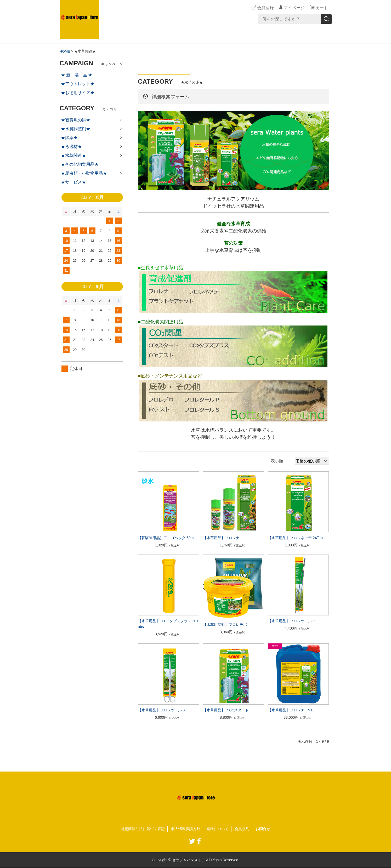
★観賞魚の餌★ (76, 120)
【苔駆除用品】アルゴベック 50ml (166, 538)
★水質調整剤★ (76, 129)
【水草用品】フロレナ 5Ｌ (293, 710)
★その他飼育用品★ (80, 164)
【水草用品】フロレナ (221, 538)
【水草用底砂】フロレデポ (225, 624)
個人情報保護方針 (186, 829)
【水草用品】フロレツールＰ (292, 621)
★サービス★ (73, 182)
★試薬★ (69, 138)
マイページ (293, 8)
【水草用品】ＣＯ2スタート (226, 710)
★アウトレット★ (78, 84)
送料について (218, 829)
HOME (65, 51)
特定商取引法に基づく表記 (143, 829)
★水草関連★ (73, 155)
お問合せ (263, 829)
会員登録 (265, 8)
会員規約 (242, 829)
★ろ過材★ (71, 147)
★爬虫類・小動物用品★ (84, 173)
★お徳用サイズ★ (78, 93)
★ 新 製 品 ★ (77, 75)
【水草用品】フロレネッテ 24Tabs (296, 538)
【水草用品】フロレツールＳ (162, 710)
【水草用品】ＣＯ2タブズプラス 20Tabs (168, 624)
